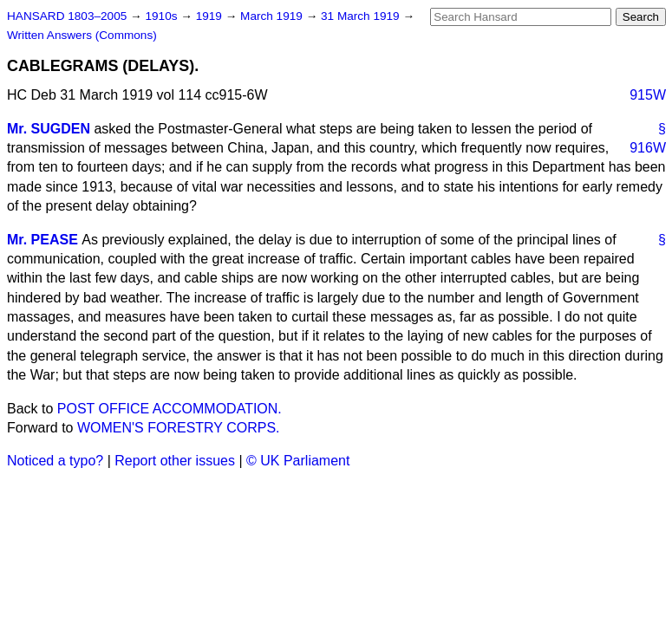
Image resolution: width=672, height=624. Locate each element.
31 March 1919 (362, 16)
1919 (211, 16)
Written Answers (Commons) (82, 35)
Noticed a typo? (55, 461)
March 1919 (273, 16)
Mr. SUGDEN (49, 129)
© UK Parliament (298, 461)
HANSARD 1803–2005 (67, 16)
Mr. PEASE (42, 240)
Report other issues (175, 461)
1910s (163, 16)
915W (648, 95)
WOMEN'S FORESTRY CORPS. (179, 428)
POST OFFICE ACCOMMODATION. (170, 409)
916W (648, 148)
